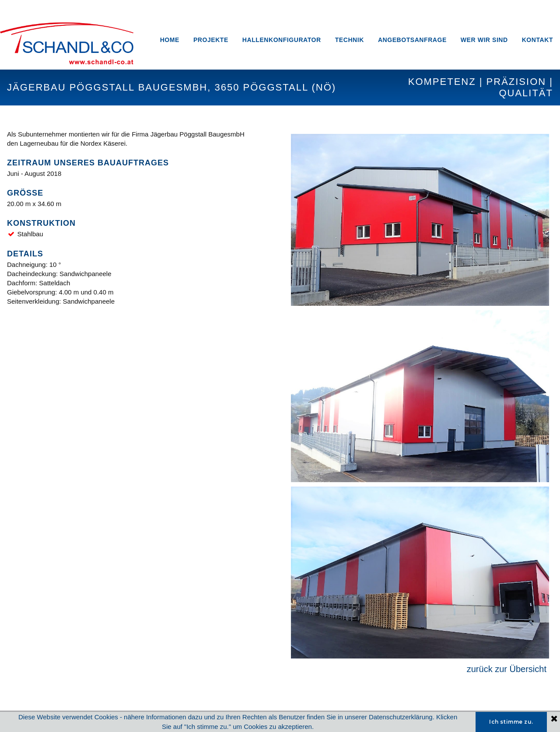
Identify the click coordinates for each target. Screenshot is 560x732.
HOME (170, 40)
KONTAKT (537, 40)
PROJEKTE (211, 40)
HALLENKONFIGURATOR (282, 40)
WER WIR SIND (484, 40)
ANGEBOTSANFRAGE (412, 40)
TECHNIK (350, 40)
